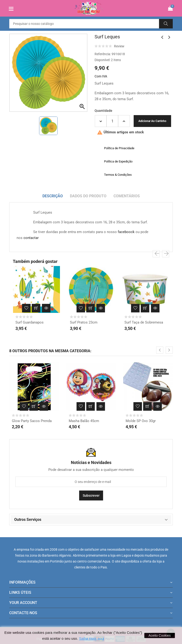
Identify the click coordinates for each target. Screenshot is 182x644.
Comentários (127, 196)
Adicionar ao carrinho (152, 121)
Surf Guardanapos (30, 322)
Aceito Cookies (160, 635)
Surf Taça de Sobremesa (144, 322)
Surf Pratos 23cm (84, 322)
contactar (31, 238)
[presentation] (156, 254)
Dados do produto (88, 196)
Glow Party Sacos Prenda (32, 421)
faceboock (126, 232)
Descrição (53, 196)
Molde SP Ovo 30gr (141, 421)
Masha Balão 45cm (84, 421)
